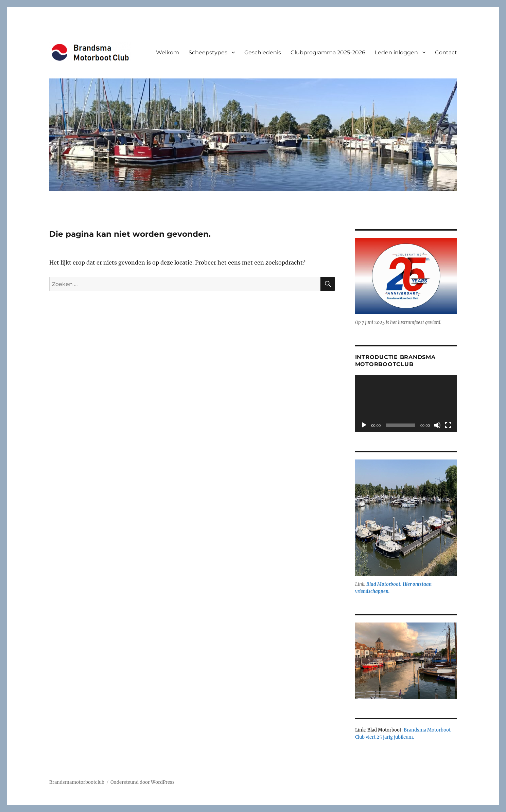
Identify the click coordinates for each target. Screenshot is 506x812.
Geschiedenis (263, 52)
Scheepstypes (208, 52)
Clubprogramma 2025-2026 (328, 52)
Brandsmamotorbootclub (77, 782)
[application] (406, 404)
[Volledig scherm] (448, 425)
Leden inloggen (396, 52)
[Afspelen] (364, 425)
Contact (446, 52)
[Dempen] (437, 425)
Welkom (168, 52)
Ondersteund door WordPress (143, 782)
